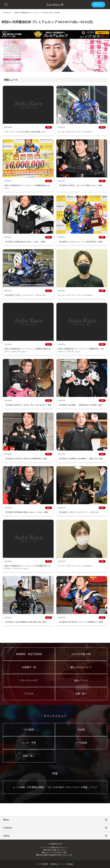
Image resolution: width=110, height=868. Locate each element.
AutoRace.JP (7, 13)
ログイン (98, 4)
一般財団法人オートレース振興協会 (61, 864)
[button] (6, 4)
